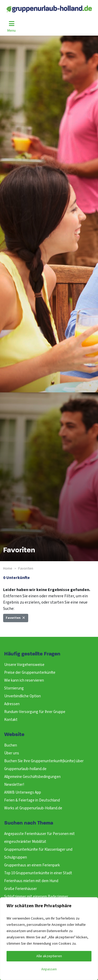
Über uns (12, 753)
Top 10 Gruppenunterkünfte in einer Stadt (38, 873)
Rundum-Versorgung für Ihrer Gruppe (35, 712)
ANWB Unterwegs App (23, 792)
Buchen (11, 745)
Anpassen (49, 969)
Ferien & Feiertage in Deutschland (32, 800)
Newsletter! (14, 785)
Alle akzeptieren (49, 956)
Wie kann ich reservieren (24, 680)
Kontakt (11, 720)
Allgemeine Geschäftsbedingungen (32, 777)
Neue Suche (16, 630)
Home (8, 569)
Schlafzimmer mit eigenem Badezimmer (36, 897)
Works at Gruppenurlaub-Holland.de (33, 808)
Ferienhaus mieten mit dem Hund (31, 881)
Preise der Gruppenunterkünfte (30, 673)
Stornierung (14, 688)
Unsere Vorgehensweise (24, 665)
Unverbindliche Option (22, 696)
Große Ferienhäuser (21, 889)
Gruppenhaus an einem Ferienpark (32, 865)
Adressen (12, 704)
